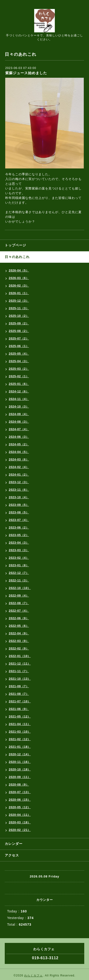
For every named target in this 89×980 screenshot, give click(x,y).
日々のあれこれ (17, 257)
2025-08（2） (19, 331)
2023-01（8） (19, 565)
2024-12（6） (19, 391)
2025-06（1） (19, 346)
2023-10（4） (19, 497)
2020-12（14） (20, 754)
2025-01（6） (19, 384)
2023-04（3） (19, 543)
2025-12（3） (19, 301)
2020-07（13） (20, 792)
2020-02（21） (20, 830)
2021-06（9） (19, 709)
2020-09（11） (20, 777)
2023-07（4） (19, 520)
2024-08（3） (19, 422)
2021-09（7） (19, 686)
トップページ (15, 245)
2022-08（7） (19, 603)
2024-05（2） (19, 444)
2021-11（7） (19, 671)
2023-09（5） (19, 505)
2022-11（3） (19, 580)
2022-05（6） (19, 626)
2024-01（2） (19, 475)
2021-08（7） (19, 694)
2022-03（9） (19, 641)
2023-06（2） (19, 528)
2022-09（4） (19, 596)
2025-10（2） (19, 316)
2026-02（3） (19, 286)
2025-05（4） (19, 354)
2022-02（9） (19, 649)
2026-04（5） (19, 271)
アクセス (12, 855)
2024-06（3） (19, 437)
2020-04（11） (20, 815)
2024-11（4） (19, 399)
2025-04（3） (19, 361)
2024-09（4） (19, 414)
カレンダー (14, 844)
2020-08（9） (19, 785)
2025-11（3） (19, 308)
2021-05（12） (20, 717)
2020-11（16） (20, 762)
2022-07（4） (19, 611)
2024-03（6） (19, 460)
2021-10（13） (20, 679)
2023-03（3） (19, 550)
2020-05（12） (20, 807)
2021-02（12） (20, 739)
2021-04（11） (20, 724)
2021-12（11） (20, 664)
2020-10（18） (20, 769)
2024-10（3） (19, 407)
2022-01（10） (20, 656)
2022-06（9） (19, 618)
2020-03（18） (20, 822)
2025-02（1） (19, 376)
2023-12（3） (19, 482)
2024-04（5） (19, 452)
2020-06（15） (20, 800)
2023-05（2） (19, 535)
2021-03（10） (20, 732)
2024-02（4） (19, 467)
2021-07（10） (20, 701)
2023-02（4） (19, 558)
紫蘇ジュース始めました (26, 73)
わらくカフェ (33, 976)
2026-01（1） (19, 293)
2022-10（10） (20, 588)
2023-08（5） (19, 512)
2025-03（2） (19, 369)
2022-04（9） (19, 633)
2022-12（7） (19, 573)
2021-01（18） (20, 747)
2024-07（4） (19, 429)
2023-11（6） (19, 490)
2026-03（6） (19, 278)
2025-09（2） (19, 323)
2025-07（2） (19, 339)
